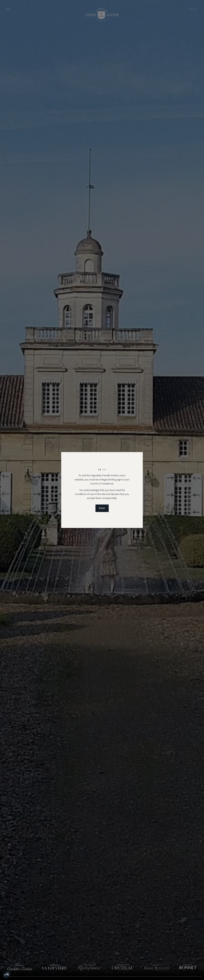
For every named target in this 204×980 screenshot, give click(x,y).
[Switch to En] (104, 470)
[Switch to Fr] (100, 470)
